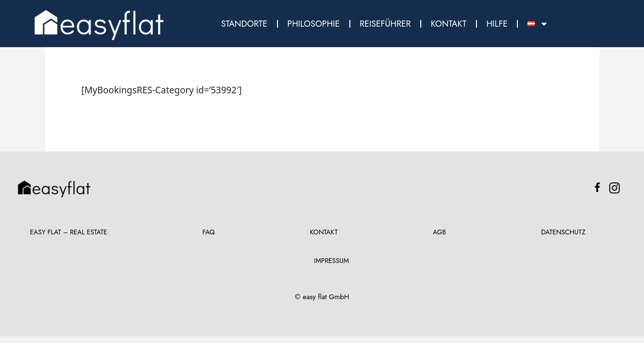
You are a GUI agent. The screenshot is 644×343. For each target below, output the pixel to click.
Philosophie (314, 24)
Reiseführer (385, 24)
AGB (439, 232)
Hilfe (497, 24)
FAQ (208, 232)
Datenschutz (563, 232)
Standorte (244, 24)
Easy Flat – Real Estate (69, 232)
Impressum (332, 261)
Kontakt (449, 24)
